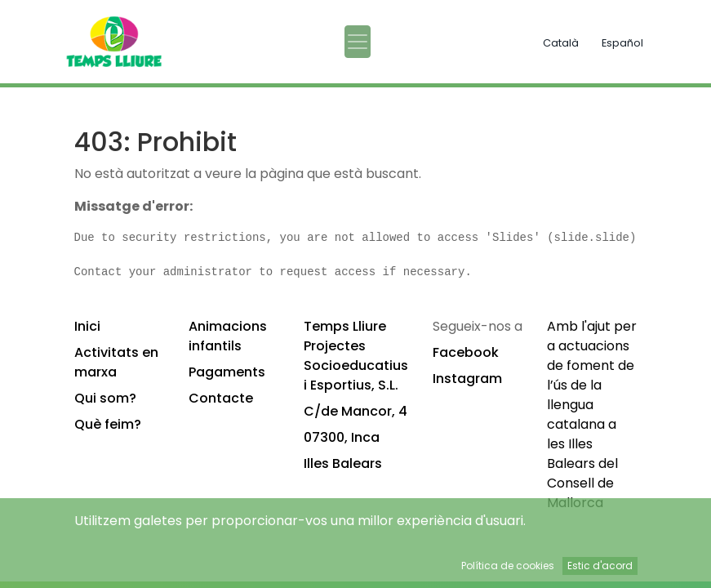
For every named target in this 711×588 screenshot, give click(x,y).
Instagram (467, 379)
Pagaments (227, 372)
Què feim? (108, 424)
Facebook (466, 352)
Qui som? (105, 398)
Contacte (221, 398)
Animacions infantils (228, 336)
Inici (87, 326)
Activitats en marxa (116, 362)
